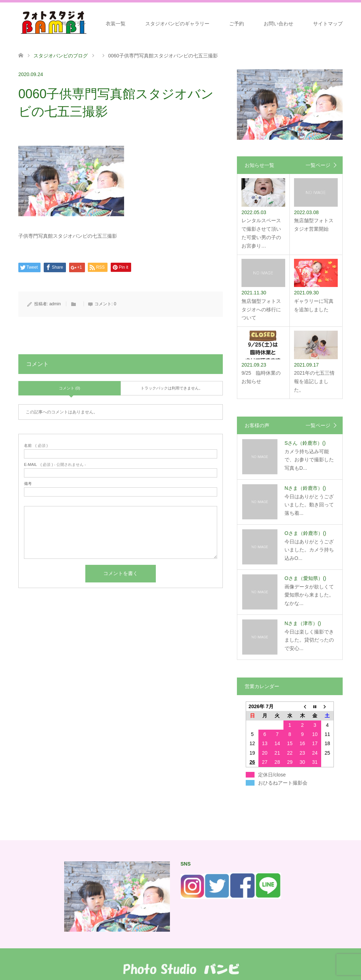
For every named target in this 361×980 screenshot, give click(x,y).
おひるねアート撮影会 (283, 783)
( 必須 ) (36, 446)
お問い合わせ (279, 24)
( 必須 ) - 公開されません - (55, 465)
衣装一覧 (116, 24)
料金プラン (74, 24)
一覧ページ (318, 165)
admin (55, 304)
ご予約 (237, 24)
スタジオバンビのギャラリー (177, 24)
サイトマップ (328, 24)
